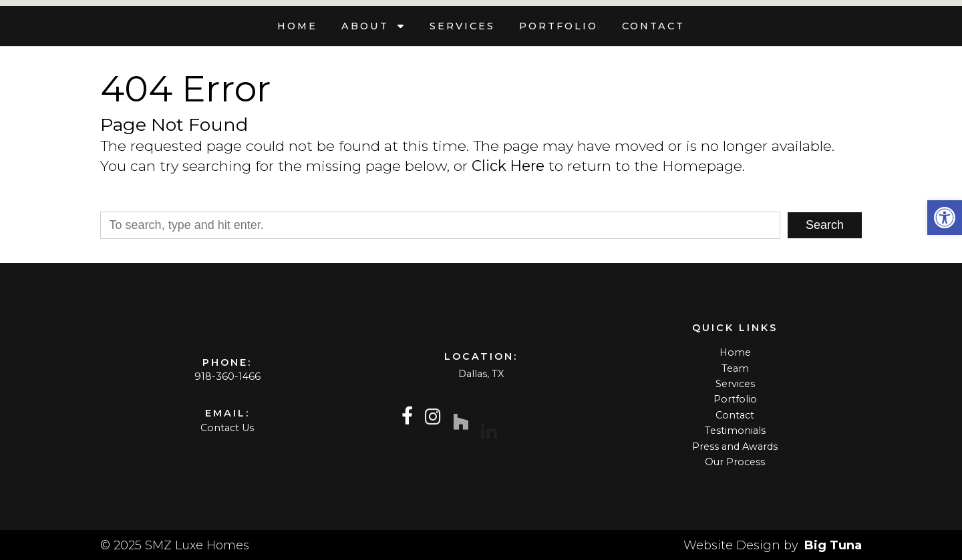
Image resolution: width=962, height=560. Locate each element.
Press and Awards (735, 447)
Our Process (735, 462)
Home (297, 26)
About (367, 26)
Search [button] (825, 225)
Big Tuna (833, 545)
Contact (653, 26)
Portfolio (558, 26)
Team (735, 368)
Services (462, 26)
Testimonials (735, 431)
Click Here (508, 166)
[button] (945, 218)
